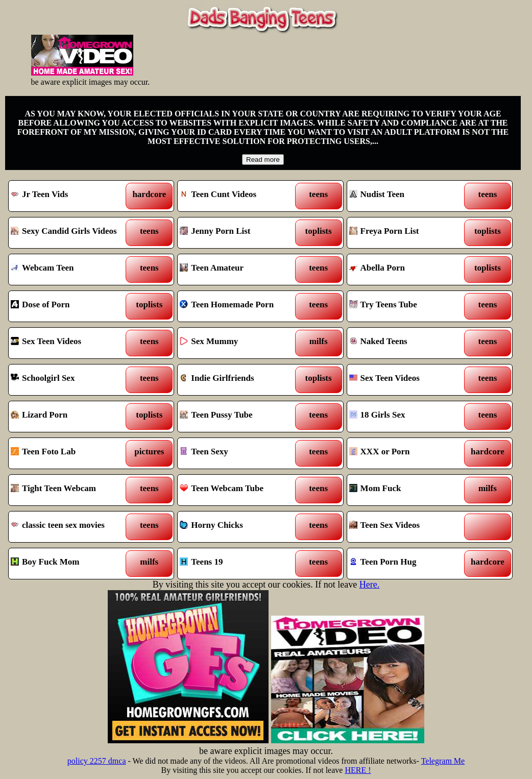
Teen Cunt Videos (239, 196)
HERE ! (358, 770)
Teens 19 (239, 564)
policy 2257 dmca (97, 761)
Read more (263, 160)
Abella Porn (409, 270)
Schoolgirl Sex (70, 380)
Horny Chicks (239, 527)
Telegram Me (443, 761)
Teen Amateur (239, 270)
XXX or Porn (409, 453)
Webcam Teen (70, 270)
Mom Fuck (409, 490)
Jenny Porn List (239, 233)
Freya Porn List (409, 233)
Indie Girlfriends (239, 380)
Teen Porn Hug (409, 564)
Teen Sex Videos (409, 527)
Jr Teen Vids (70, 196)
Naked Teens (409, 343)
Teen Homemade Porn (239, 306)
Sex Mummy (239, 343)
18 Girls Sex (409, 417)
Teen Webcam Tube (239, 490)
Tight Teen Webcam (70, 490)
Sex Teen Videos (70, 343)
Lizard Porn (70, 417)
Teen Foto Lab (70, 453)
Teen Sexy (239, 453)
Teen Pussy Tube (239, 417)
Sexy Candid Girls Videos (70, 233)
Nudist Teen (409, 196)
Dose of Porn (70, 306)
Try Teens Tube (409, 306)
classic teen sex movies (70, 527)
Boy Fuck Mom (70, 564)
